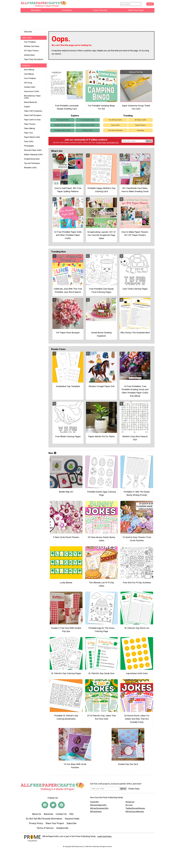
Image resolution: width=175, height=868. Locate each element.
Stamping (140, 131)
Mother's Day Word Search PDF (135, 439)
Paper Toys (28, 133)
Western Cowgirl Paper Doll (101, 387)
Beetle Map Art (66, 492)
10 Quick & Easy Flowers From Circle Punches (137, 539)
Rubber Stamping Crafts (33, 155)
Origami (27, 107)
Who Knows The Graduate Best (135, 333)
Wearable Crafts (30, 168)
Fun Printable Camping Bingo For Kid (101, 108)
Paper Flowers (30, 125)
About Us (36, 815)
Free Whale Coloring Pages (68, 437)
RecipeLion (130, 802)
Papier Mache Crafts (32, 138)
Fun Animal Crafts (115, 120)
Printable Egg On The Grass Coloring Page (101, 630)
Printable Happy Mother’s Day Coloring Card (101, 190)
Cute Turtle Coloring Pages (135, 289)
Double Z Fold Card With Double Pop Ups (66, 630)
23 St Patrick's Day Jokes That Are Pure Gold (101, 718)
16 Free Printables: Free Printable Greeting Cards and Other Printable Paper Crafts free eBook (135, 392)
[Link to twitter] (53, 806)
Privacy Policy (101, 143)
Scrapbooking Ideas (32, 159)
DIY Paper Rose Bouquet (68, 333)
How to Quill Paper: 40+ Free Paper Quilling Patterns (68, 190)
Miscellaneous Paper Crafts (32, 97)
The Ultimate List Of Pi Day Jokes (101, 585)
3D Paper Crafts (140, 120)
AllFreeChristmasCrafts (99, 809)
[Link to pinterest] (61, 806)
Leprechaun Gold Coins (137, 674)
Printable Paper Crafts (62, 131)
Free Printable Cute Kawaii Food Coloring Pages (101, 291)
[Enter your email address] (105, 789)
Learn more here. (105, 837)
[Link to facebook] (45, 806)
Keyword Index (72, 819)
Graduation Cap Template (68, 387)
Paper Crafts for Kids (32, 120)
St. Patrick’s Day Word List (137, 629)
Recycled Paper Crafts (33, 151)
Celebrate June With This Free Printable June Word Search (68, 291)
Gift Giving (28, 83)
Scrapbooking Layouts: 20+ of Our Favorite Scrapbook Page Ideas (101, 236)
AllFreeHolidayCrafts (98, 806)
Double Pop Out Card (128, 765)
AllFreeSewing (96, 812)
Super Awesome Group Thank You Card (136, 108)
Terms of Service (45, 828)
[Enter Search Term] (131, 4)
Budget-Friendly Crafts (62, 126)
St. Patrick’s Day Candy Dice (101, 674)
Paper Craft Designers (33, 116)
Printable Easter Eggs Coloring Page (101, 494)
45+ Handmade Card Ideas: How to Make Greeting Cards (135, 190)
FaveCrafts (94, 802)
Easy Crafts (115, 126)
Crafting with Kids (62, 120)
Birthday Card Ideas (32, 47)
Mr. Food (129, 806)
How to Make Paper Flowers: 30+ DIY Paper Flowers (135, 234)
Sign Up (149, 142)
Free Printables (30, 43)
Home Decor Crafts (32, 92)
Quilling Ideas (29, 56)
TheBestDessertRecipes (135, 809)
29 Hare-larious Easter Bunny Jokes (101, 539)
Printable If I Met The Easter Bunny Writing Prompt (137, 494)
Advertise (48, 815)
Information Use (113, 143)
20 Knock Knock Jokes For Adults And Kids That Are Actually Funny (137, 719)
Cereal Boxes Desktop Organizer (101, 335)
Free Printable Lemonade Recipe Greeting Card (67, 108)
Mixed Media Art (30, 103)
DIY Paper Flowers (31, 51)
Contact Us (61, 815)
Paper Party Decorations (34, 60)
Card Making (29, 75)
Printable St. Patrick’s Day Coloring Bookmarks (66, 718)
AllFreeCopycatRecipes (135, 812)
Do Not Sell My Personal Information (44, 819)
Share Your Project (55, 824)
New (52, 453)
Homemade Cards (87, 120)
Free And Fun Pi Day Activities (137, 583)
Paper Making (29, 129)
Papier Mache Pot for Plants (101, 437)
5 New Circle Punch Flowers (66, 538)
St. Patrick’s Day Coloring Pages (66, 674)
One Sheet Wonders (115, 131)
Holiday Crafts (30, 88)
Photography (29, 146)
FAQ (71, 815)
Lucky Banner (66, 583)
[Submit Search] (150, 4)
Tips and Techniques (32, 164)
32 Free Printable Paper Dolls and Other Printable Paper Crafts (68, 236)
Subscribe (28, 32)
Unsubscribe (62, 828)
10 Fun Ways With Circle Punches (75, 766)
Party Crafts (29, 142)
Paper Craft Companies (33, 112)
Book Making (29, 70)
